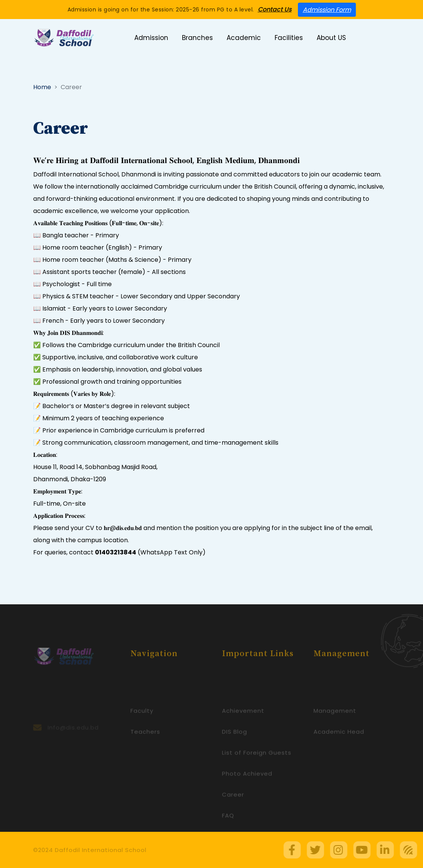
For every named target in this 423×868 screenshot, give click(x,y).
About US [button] (331, 38)
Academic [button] (244, 38)
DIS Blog (235, 742)
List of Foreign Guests (257, 763)
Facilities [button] (289, 38)
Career (233, 805)
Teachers (145, 742)
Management (335, 721)
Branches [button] (197, 38)
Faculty (142, 721)
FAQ (228, 826)
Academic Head (339, 742)
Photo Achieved (247, 784)
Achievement (243, 721)
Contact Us (275, 9)
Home (42, 87)
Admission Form (327, 10)
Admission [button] (151, 38)
